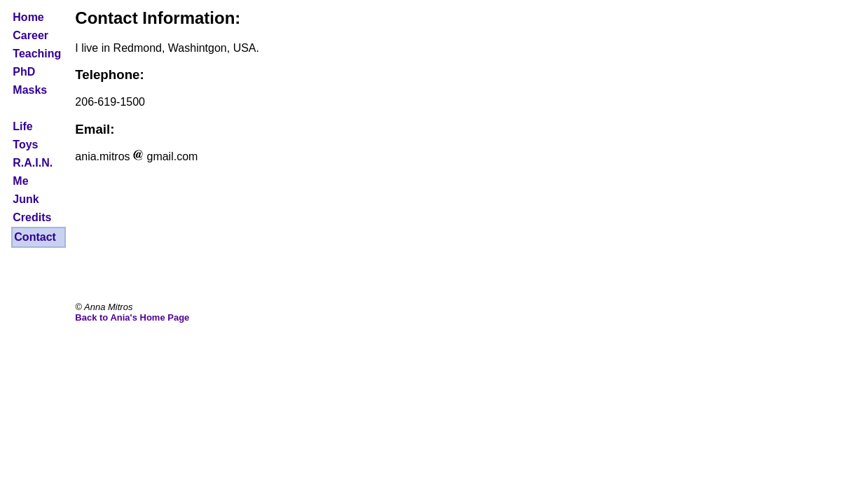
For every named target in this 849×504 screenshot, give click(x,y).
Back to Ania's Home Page (132, 317)
